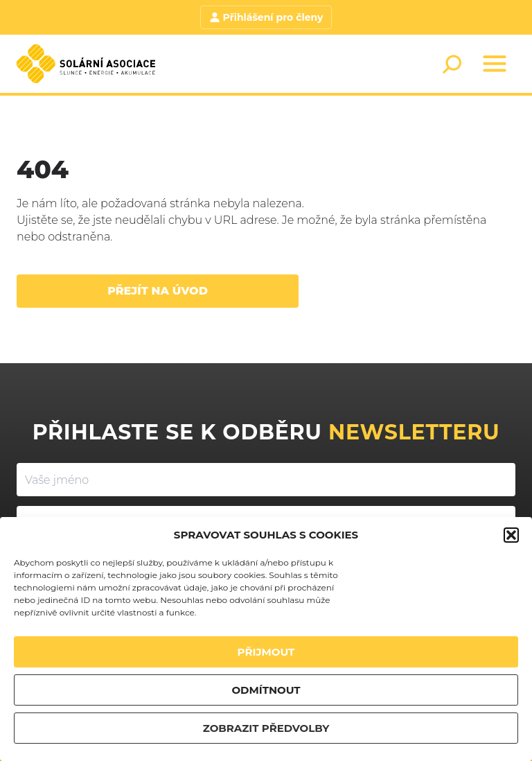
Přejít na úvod (158, 291)
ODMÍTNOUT (266, 690)
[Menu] (495, 64)
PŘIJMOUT (266, 652)
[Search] (452, 64)
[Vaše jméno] (266, 480)
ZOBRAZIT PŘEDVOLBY (266, 728)
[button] (511, 535)
